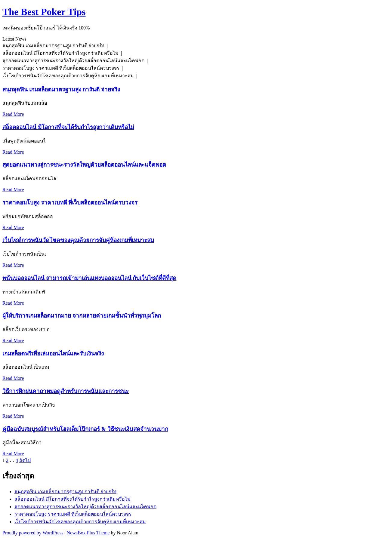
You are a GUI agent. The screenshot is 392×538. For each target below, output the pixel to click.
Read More (13, 114)
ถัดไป (25, 460)
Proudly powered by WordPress (33, 533)
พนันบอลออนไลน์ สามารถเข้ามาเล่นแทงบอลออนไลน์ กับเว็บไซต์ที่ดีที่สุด (89, 278)
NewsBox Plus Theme (88, 533)
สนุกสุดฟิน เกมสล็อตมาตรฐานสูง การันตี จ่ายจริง (61, 89)
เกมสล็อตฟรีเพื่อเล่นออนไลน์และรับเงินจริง (53, 354)
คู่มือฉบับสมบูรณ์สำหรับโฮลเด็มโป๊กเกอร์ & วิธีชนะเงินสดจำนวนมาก (85, 429)
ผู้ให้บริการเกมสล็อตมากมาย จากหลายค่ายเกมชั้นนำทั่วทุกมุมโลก (82, 316)
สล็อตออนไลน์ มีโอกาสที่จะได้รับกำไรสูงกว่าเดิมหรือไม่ (68, 127)
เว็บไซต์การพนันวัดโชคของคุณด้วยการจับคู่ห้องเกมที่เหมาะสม (78, 240)
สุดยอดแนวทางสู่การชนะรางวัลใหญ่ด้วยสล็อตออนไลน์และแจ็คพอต (84, 165)
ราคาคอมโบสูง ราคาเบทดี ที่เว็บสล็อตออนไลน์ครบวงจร (70, 203)
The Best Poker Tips (44, 12)
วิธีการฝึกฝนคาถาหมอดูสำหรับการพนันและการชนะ (66, 391)
